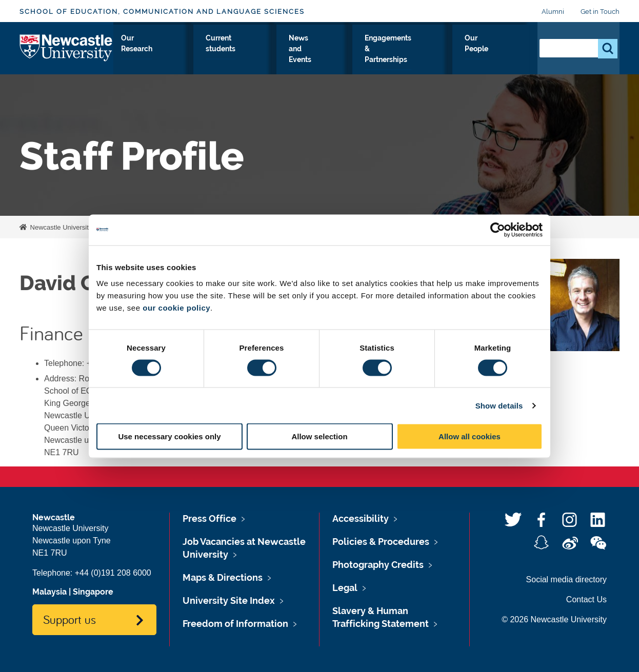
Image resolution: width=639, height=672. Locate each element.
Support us (69, 619)
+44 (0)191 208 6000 (113, 573)
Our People (506, 56)
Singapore (93, 592)
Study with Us (180, 56)
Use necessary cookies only (169, 436)
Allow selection (319, 436)
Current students (292, 56)
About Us (134, 56)
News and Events (355, 56)
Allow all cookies (470, 436)
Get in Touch (600, 12)
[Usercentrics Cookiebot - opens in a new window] (498, 230)
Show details (499, 405)
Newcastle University (60, 227)
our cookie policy (176, 308)
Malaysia (49, 592)
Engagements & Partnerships (435, 56)
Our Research (234, 56)
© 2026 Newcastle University (554, 619)
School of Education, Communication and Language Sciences (162, 12)
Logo (66, 54)
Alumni (553, 12)
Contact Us (586, 599)
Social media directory (566, 579)
